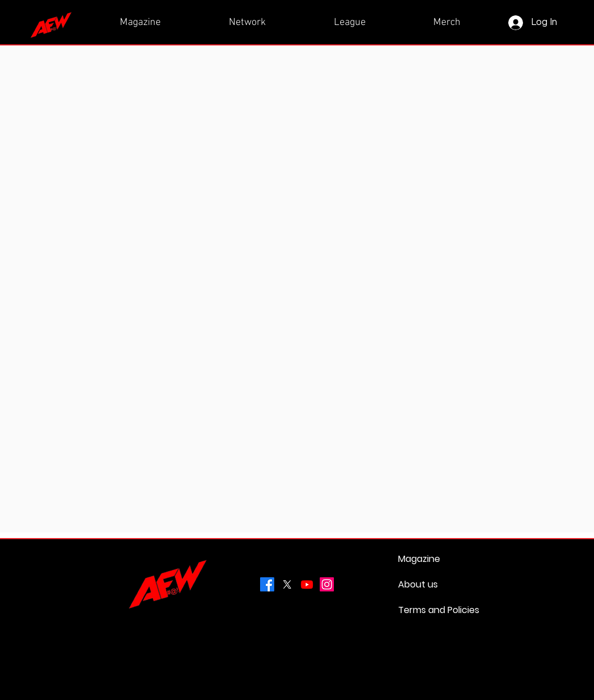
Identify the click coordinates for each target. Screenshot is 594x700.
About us (418, 584)
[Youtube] (307, 584)
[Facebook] (267, 584)
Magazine (419, 559)
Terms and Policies (425, 610)
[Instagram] (327, 584)
